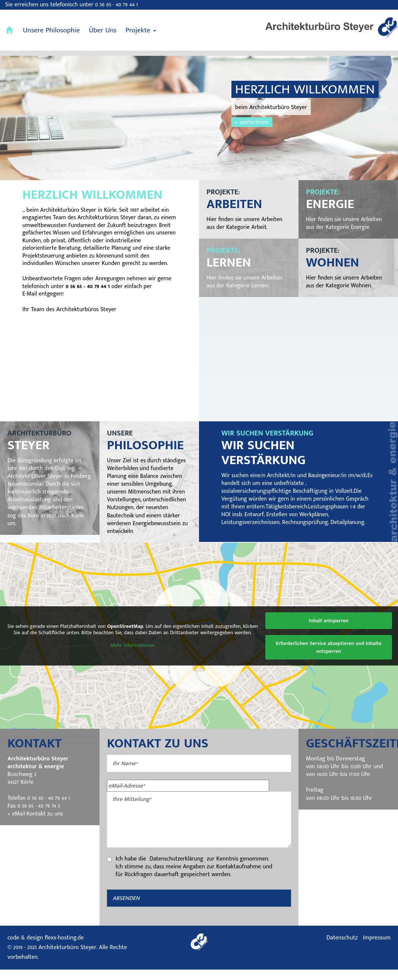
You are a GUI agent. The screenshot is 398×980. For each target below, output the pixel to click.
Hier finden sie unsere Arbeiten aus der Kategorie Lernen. (246, 282)
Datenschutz (342, 948)
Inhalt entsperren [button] (329, 631)
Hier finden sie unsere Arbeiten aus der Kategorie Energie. (345, 223)
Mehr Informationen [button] (133, 656)
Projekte (141, 30)
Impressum (377, 948)
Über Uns (102, 30)
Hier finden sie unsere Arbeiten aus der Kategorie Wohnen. (345, 282)
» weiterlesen (252, 122)
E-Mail (30, 304)
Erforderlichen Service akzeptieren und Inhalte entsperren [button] (328, 658)
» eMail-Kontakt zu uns (36, 824)
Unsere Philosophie (51, 30)
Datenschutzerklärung (177, 869)
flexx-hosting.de (64, 948)
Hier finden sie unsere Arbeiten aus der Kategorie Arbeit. (246, 223)
